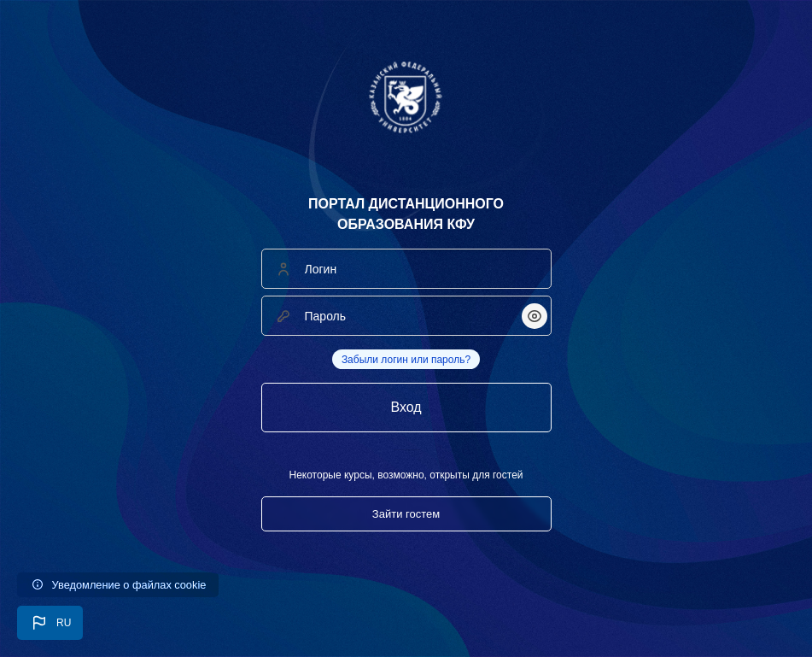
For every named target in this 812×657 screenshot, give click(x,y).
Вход (406, 407)
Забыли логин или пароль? (406, 360)
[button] (50, 623)
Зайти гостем (406, 514)
